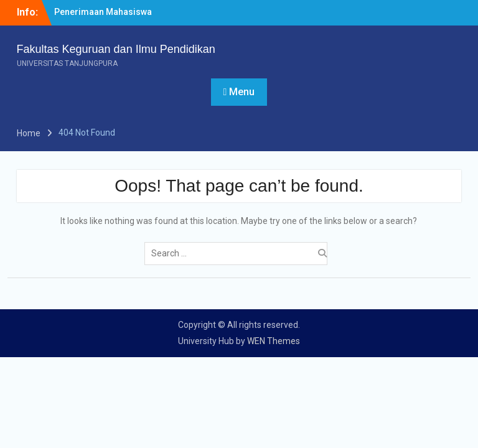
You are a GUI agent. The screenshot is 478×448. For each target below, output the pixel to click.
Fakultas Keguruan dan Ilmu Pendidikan (116, 49)
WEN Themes (274, 341)
